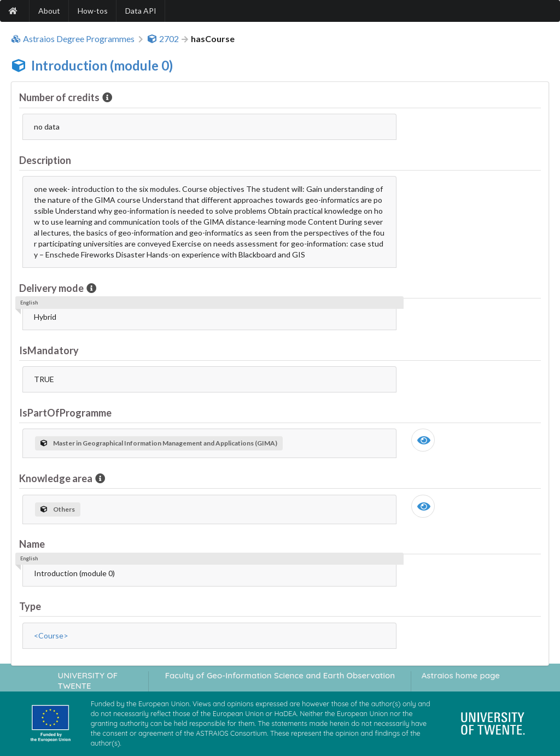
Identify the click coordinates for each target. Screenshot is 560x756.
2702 (163, 39)
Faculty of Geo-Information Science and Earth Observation (280, 675)
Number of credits (60, 97)
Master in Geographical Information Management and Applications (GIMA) (159, 443)
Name (32, 544)
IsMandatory (49, 350)
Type (30, 606)
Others (58, 509)
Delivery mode (52, 288)
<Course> (51, 635)
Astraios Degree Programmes (73, 39)
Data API (141, 11)
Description (45, 160)
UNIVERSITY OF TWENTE (88, 681)
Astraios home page (461, 675)
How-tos (93, 11)
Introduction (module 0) (102, 65)
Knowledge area (57, 478)
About (49, 11)
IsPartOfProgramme (65, 413)
